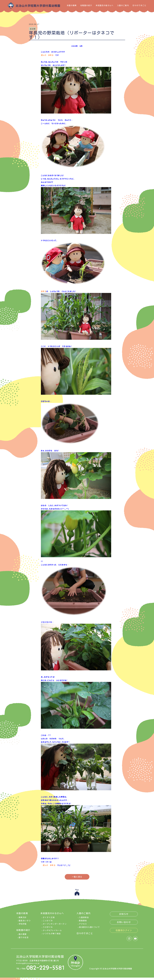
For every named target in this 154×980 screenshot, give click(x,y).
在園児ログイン (124, 932)
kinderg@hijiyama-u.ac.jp (29, 965)
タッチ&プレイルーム (52, 932)
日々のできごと (139, 5)
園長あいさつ (25, 922)
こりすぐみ (48, 922)
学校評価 (23, 926)
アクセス (83, 926)
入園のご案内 (123, 5)
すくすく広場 (49, 919)
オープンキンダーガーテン (55, 926)
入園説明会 (84, 919)
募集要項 (83, 922)
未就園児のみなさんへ (52, 915)
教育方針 (23, 919)
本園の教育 (72, 5)
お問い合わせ (124, 924)
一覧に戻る (77, 877)
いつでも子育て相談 (52, 935)
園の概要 (23, 936)
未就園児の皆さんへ (105, 5)
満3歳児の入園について (89, 929)
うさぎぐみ (48, 929)
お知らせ (124, 916)
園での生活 (24, 939)
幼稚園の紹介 (86, 5)
